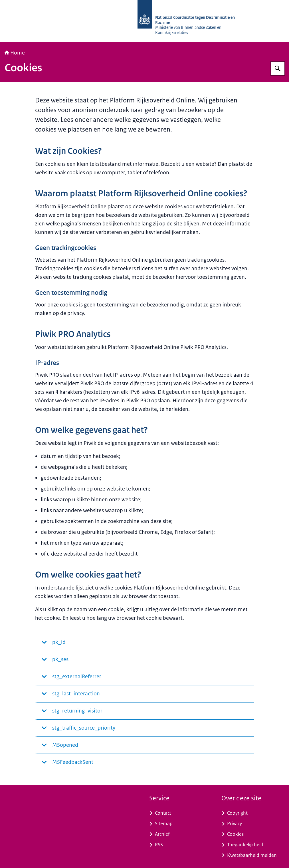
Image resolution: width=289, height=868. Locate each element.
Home (15, 53)
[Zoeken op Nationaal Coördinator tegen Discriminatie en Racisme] (278, 68)
